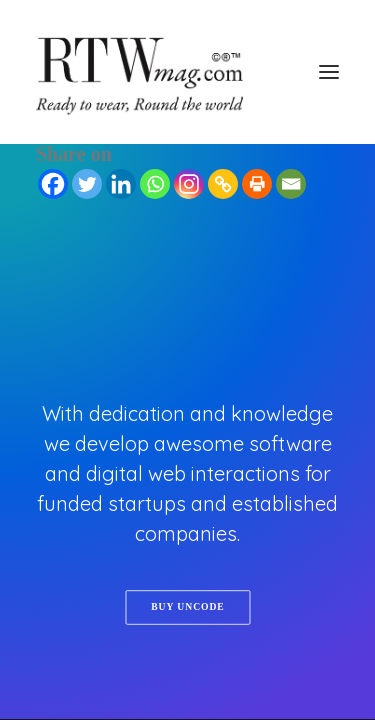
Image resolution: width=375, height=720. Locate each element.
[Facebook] (53, 184)
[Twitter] (87, 184)
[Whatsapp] (155, 184)
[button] (329, 72)
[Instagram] (189, 184)
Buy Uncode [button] (188, 607)
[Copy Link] (223, 184)
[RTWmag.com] (187, 72)
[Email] (291, 184)
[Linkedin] (121, 184)
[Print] (257, 184)
